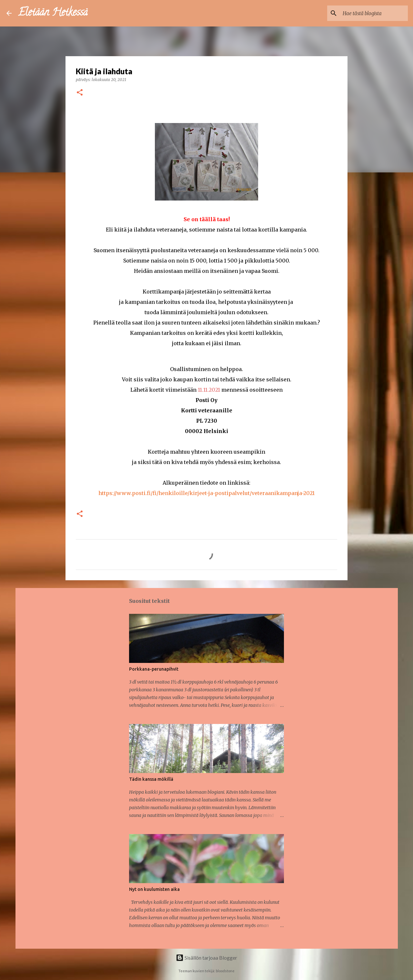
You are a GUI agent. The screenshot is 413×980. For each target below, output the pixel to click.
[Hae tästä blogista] (374, 13)
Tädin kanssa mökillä (151, 779)
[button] (80, 93)
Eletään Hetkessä (53, 13)
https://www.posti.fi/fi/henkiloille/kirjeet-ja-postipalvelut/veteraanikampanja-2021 (206, 493)
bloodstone (225, 971)
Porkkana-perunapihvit (154, 669)
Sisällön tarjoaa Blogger (206, 958)
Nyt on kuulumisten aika (154, 889)
